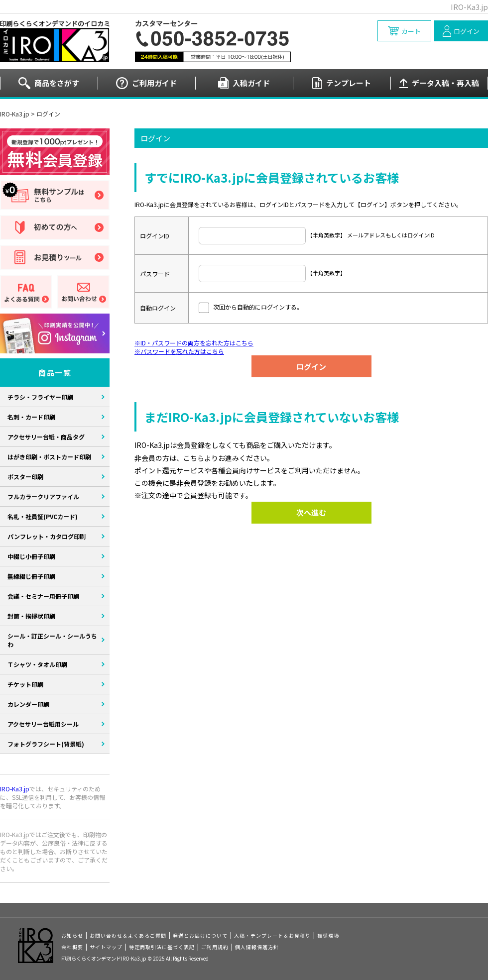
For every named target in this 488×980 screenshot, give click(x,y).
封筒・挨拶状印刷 (31, 616)
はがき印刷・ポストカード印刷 (49, 457)
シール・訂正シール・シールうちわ (52, 640)
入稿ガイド (251, 83)
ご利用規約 (215, 947)
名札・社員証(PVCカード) (43, 516)
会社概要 (72, 947)
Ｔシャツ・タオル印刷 (37, 664)
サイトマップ (106, 947)
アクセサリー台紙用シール (43, 724)
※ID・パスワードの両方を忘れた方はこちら (194, 343)
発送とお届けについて (200, 935)
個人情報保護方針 (257, 947)
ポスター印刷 (25, 477)
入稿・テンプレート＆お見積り (272, 935)
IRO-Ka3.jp (15, 114)
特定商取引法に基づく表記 (162, 947)
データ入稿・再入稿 (445, 83)
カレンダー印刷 (28, 704)
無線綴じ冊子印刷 (31, 576)
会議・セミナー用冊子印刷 (43, 596)
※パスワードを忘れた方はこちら (179, 351)
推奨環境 (328, 935)
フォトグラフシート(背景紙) (46, 744)
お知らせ (72, 935)
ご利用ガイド (154, 83)
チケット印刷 (25, 684)
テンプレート (349, 83)
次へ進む (311, 512)
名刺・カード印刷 (31, 417)
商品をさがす (57, 83)
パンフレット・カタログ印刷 (47, 536)
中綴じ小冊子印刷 (31, 556)
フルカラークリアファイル (43, 496)
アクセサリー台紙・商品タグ (46, 437)
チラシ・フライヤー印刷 (40, 397)
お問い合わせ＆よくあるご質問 (128, 935)
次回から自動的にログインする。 (258, 307)
